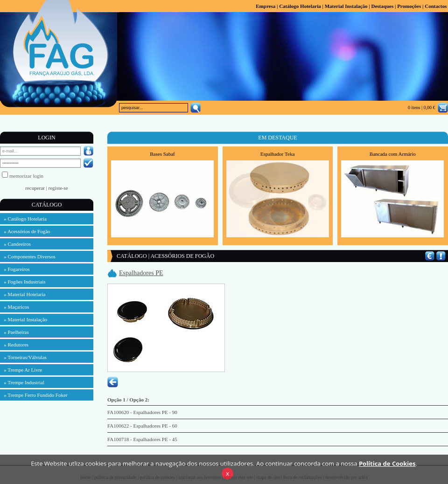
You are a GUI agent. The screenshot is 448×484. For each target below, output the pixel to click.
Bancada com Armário (393, 154)
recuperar (35, 188)
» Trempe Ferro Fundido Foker (34, 395)
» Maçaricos (14, 307)
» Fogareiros (15, 269)
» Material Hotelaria (23, 294)
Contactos (436, 6)
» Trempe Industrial (22, 382)
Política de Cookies (387, 473)
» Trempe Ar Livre (21, 370)
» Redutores (14, 345)
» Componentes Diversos (28, 256)
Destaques (382, 6)
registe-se (58, 188)
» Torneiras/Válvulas (23, 357)
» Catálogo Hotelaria (23, 219)
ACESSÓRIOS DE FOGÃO (182, 256)
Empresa (266, 6)
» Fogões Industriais (23, 282)
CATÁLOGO (132, 256)
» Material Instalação (24, 319)
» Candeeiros (15, 244)
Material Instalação (346, 6)
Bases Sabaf (162, 154)
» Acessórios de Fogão (25, 231)
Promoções (409, 6)
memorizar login (26, 176)
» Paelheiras (14, 332)
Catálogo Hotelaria (300, 6)
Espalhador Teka (277, 154)
